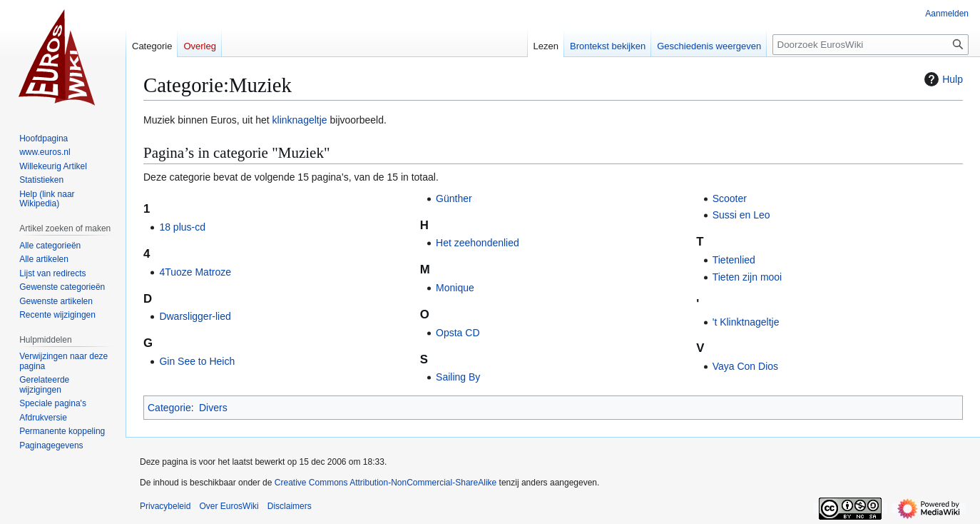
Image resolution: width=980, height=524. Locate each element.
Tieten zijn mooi (747, 277)
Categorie (169, 408)
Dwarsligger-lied (195, 316)
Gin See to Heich (197, 361)
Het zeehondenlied (478, 243)
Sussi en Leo (741, 215)
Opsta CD (458, 333)
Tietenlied (734, 260)
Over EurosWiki (229, 506)
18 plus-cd (182, 227)
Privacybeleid (165, 506)
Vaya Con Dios (745, 366)
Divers (213, 408)
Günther (454, 198)
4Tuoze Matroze (195, 272)
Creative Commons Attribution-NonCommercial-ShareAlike (386, 483)
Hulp (942, 79)
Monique (455, 288)
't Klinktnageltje (746, 322)
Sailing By (458, 377)
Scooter (730, 198)
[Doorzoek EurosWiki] (871, 45)
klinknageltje (300, 120)
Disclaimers (290, 506)
